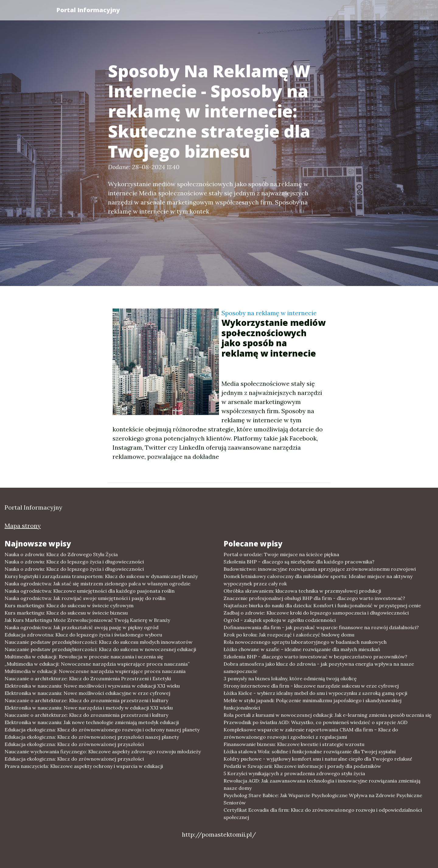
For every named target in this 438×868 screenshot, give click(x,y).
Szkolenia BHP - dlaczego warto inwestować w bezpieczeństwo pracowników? (315, 657)
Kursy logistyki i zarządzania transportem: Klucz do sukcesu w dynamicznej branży (101, 576)
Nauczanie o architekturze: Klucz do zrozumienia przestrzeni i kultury (86, 700)
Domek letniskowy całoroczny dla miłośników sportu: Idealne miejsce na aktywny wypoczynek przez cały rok (318, 580)
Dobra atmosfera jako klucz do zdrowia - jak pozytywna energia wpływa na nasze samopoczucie (319, 668)
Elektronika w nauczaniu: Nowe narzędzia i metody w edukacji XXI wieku (89, 708)
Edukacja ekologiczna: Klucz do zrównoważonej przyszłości (74, 744)
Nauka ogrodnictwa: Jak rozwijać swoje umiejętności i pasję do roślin (85, 598)
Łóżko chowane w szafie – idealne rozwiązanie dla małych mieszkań (302, 649)
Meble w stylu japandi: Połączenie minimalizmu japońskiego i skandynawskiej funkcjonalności (313, 704)
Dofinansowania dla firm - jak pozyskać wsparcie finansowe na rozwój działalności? (321, 627)
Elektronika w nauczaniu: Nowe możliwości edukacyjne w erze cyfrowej (87, 693)
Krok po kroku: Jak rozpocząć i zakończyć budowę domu (289, 635)
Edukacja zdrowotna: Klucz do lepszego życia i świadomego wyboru (83, 635)
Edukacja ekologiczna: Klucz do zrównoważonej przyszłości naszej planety (92, 737)
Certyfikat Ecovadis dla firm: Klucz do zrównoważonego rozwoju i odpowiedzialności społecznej (323, 814)
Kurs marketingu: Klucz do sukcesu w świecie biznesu (66, 613)
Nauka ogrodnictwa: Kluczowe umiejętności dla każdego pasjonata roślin (90, 591)
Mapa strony (23, 526)
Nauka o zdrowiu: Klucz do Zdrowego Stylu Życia (61, 554)
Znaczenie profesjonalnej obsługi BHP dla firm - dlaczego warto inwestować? (314, 598)
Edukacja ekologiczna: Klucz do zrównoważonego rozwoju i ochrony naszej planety (102, 730)
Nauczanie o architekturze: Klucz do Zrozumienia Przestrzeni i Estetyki (88, 678)
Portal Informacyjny (88, 10)
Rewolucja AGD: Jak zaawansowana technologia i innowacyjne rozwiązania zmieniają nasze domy (322, 784)
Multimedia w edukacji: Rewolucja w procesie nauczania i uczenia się (84, 657)
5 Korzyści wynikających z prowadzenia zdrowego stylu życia (294, 773)
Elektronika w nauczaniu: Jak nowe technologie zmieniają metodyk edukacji (92, 722)
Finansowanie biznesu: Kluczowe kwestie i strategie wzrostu (294, 744)
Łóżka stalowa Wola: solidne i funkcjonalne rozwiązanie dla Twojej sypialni (310, 751)
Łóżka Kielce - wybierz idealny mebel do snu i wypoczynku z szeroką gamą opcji (315, 693)
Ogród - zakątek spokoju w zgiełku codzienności (280, 620)
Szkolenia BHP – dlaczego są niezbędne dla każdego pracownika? (299, 562)
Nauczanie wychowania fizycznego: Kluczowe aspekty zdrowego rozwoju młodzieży (103, 751)
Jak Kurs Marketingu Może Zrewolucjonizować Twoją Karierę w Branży (87, 620)
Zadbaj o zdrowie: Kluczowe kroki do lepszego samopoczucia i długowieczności (316, 613)
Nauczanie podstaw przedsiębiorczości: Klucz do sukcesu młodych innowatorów (99, 642)
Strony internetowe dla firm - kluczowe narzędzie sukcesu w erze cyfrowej (311, 686)
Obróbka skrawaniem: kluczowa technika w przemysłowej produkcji (302, 591)
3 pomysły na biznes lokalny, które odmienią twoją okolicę (290, 678)
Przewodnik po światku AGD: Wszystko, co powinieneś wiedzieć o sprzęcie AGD (316, 722)
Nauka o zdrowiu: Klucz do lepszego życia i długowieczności (74, 562)
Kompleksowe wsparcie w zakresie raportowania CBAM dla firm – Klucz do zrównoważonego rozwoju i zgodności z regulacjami (311, 733)
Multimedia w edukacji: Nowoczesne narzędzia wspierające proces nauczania (95, 671)
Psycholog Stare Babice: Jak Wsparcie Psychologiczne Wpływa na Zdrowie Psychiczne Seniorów (323, 799)
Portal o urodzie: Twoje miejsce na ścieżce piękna (281, 554)
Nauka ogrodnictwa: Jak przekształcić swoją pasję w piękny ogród (82, 627)
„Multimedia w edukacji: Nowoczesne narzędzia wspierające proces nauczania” (97, 664)
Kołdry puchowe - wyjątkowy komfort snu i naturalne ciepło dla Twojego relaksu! (318, 759)
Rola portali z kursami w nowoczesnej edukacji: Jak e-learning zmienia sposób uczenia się (328, 715)
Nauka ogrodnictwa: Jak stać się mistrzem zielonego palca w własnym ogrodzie (97, 584)
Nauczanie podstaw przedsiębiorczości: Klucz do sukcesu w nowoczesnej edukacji (100, 649)
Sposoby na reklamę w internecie (269, 313)
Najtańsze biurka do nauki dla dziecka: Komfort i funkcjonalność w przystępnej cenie (322, 605)
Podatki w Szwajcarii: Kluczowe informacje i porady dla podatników (302, 766)
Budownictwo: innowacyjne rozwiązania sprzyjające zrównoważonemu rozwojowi (320, 569)
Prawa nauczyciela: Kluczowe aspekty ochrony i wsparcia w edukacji (84, 766)
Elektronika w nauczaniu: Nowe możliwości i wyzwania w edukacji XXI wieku (92, 686)
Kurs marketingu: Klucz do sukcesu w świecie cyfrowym (69, 605)
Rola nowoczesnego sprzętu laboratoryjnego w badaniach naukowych (305, 642)
